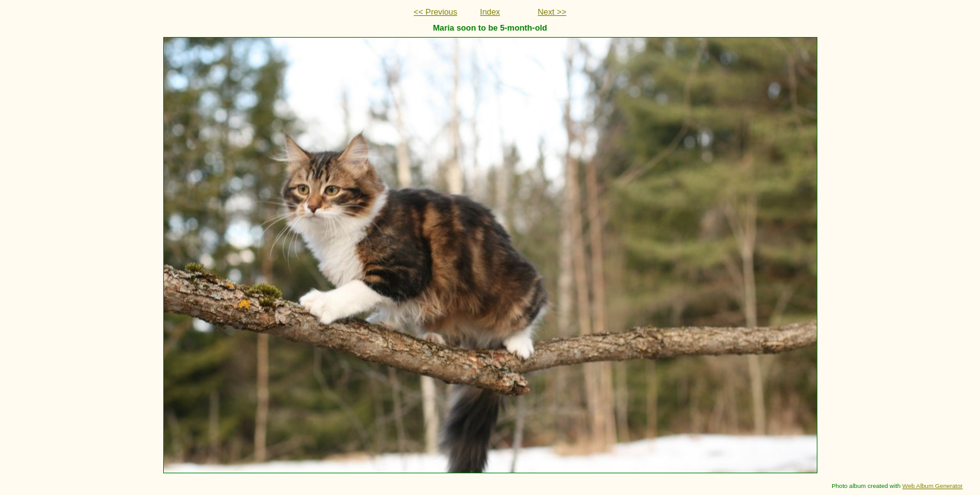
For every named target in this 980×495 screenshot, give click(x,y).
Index (490, 12)
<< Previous (435, 12)
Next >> (552, 12)
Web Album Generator (932, 486)
